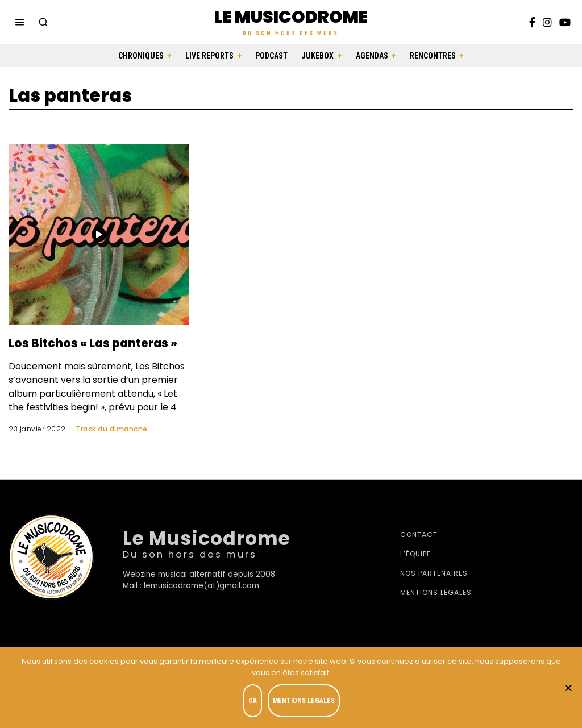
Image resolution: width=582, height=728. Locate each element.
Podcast (271, 56)
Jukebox (317, 56)
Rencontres (433, 56)
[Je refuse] (568, 689)
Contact (419, 552)
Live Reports (209, 56)
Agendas (372, 56)
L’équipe (415, 571)
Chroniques (141, 56)
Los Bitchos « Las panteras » (72, 351)
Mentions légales (436, 610)
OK (255, 703)
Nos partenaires (434, 590)
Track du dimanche (112, 445)
